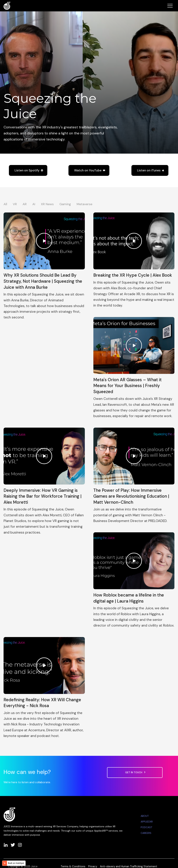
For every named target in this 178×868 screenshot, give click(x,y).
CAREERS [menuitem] (146, 833)
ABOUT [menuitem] (145, 816)
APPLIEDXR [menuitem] (147, 822)
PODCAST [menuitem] (146, 827)
